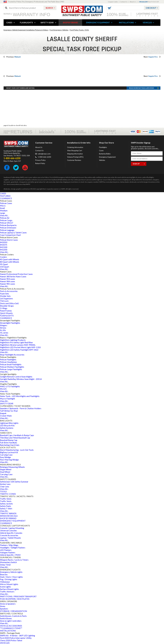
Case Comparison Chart (10, 235)
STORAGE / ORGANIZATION (14, 611)
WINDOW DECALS (9, 516)
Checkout (151, 8)
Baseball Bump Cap (9, 440)
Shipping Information (75, 154)
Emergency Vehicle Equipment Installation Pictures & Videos (26, 30)
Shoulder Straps (7, 306)
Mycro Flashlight (7, 399)
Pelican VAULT (7, 223)
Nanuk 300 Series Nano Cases (13, 276)
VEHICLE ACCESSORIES (11, 626)
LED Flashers (6, 550)
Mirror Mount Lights (9, 584)
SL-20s (3, 330)
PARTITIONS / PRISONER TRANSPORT (18, 596)
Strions (3, 328)
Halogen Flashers (8, 552)
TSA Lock (4, 301)
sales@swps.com (44, 154)
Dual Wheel (5, 472)
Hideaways (5, 582)
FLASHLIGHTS (26, 22)
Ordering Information (75, 147)
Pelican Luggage (7, 230)
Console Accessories (9, 535)
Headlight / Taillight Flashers (13, 548)
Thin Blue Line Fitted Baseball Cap (15, 438)
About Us (133, 2)
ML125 (3, 389)
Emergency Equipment (107, 157)
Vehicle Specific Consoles (11, 533)
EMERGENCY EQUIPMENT (98, 22)
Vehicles (102, 160)
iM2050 (4, 242)
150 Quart (5, 267)
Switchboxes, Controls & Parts (13, 616)
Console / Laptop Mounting (12, 528)
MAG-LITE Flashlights (10, 386)
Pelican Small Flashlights (11, 364)
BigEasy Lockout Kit (9, 452)
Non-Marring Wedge (9, 460)
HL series (4, 333)
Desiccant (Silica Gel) (9, 303)
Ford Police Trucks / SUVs (79, 30)
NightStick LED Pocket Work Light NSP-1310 (20, 347)
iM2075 (4, 245)
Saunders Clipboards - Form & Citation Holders (21, 408)
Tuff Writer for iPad (9, 411)
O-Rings (4, 308)
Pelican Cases (6, 203)
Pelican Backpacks (8, 225)
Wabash (14, 57)
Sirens (3, 606)
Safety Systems (7, 428)
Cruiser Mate (6, 416)
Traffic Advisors (7, 591)
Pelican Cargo (6, 220)
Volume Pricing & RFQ (75, 157)
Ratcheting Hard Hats (10, 445)
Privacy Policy (40, 160)
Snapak (3, 413)
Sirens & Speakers (8, 604)
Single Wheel (6, 469)
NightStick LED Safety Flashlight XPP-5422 (19, 350)
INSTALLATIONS (126, 22)
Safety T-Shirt (6, 508)
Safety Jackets (6, 504)
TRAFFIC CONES (8, 494)
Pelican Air (5, 218)
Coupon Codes (113, 2)
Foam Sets (4, 294)
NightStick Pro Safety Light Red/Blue (16, 342)
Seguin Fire (151, 57)
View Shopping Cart (75, 151)
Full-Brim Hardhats (9, 443)
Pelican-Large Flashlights (11, 369)
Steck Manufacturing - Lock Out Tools (17, 450)
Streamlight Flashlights (10, 323)
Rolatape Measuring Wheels (12, 467)
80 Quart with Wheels (10, 262)
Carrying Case (6, 455)
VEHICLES (147, 22)
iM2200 (4, 250)
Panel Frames (6, 311)
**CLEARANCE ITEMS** (11, 628)
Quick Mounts (6, 313)
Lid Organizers (6, 298)
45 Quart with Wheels (10, 259)
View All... (4, 215)
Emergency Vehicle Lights (11, 572)
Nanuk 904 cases (7, 281)
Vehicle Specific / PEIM (10, 555)
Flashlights (103, 147)
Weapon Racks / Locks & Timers (14, 560)
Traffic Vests (6, 499)
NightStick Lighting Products (13, 340)
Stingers (4, 325)
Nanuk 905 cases (7, 284)
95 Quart (4, 264)
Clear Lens (5, 486)
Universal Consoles (8, 530)
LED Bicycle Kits (7, 425)
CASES (9, 22)
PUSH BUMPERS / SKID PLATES (15, 599)
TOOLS (3, 491)
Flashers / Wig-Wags (9, 545)
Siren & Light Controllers (11, 621)
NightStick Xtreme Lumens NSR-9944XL (18, 345)
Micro (3, 206)
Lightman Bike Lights (9, 423)
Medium (4, 210)
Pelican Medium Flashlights (12, 367)
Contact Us (124, 2)
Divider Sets (5, 296)
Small (2, 208)
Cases (101, 151)
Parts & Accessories (9, 291)
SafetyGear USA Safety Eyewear (14, 482)
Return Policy (40, 163)
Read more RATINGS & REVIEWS (142, 88)
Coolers (3, 257)
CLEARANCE (6, 198)
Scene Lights (5, 587)
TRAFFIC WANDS (8, 513)
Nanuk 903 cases (7, 279)
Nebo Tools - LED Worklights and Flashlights (20, 396)
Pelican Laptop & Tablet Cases (13, 232)
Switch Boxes (6, 618)
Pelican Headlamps (8, 362)
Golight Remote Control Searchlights (16, 377)
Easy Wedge (5, 457)
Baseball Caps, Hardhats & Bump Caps (17, 435)
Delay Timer (5, 565)
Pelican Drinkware (8, 228)
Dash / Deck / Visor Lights (11, 577)
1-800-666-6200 (44, 157)
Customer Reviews (74, 160)
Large (2, 213)
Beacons (4, 574)
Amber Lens (5, 484)
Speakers (4, 609)
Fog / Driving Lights (9, 579)
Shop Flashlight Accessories (12, 355)
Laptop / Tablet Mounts (10, 538)
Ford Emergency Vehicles (59, 30)
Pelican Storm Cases (9, 240)
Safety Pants (6, 506)
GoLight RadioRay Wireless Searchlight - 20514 (21, 379)
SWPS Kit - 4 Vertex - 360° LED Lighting (17, 635)
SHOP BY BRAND (70, 22)
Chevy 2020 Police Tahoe (11, 640)
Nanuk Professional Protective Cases (16, 274)
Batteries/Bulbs (105, 154)
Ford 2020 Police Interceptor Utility (16, 638)
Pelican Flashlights (8, 359)
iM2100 (4, 247)
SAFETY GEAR (47, 22)
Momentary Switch (8, 562)
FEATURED (5, 196)
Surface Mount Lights (9, 589)
